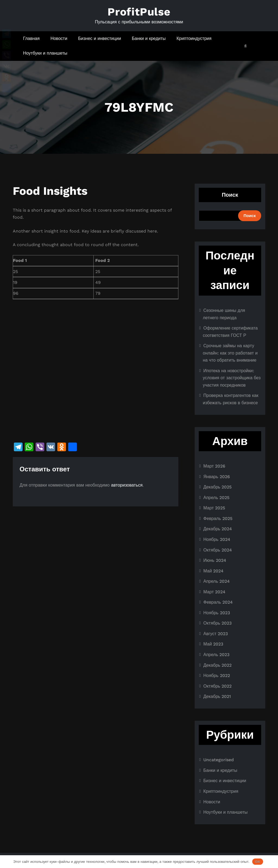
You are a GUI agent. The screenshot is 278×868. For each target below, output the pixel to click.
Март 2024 (214, 592)
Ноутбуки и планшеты (45, 53)
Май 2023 (213, 644)
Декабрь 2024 (218, 529)
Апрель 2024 (217, 581)
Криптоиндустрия (194, 38)
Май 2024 (213, 571)
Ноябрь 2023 (217, 613)
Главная (31, 38)
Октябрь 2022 (217, 686)
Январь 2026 (217, 477)
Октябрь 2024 (218, 550)
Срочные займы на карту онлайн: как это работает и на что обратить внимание (230, 353)
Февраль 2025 (218, 518)
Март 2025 (214, 508)
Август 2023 (216, 634)
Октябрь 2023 (217, 623)
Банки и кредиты (149, 38)
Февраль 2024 (218, 602)
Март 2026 (214, 466)
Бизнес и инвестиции (100, 38)
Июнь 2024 (215, 560)
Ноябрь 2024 (217, 539)
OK (258, 862)
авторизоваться (127, 485)
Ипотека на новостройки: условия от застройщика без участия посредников (232, 378)
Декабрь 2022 (217, 665)
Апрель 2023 (216, 655)
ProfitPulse (139, 12)
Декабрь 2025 (217, 487)
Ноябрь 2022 (217, 676)
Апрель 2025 (216, 498)
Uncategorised (219, 760)
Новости (59, 38)
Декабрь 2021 (217, 696)
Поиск (230, 195)
